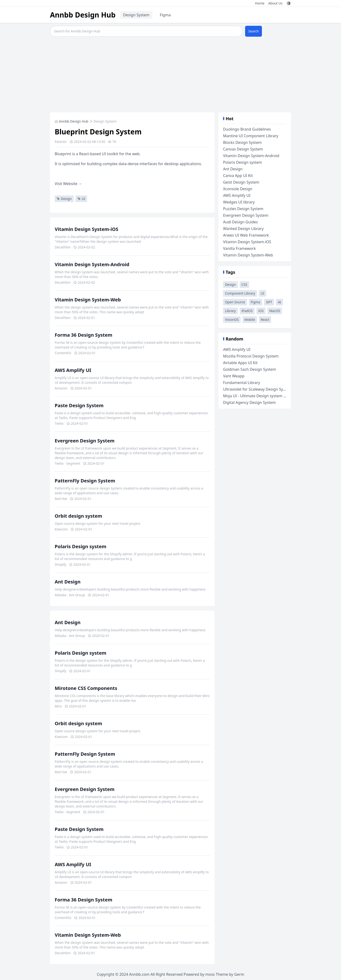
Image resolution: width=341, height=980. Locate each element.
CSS (244, 285)
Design (64, 199)
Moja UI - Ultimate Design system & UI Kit (260, 396)
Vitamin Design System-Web (88, 300)
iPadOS (247, 311)
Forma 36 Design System (83, 335)
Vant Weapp (234, 376)
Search (253, 31)
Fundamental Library (242, 383)
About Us (275, 3)
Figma (165, 15)
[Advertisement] (170, 75)
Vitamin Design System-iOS (87, 229)
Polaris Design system (81, 546)
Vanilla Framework (239, 248)
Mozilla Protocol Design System (251, 356)
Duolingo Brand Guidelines (247, 129)
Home (260, 3)
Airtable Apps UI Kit (240, 363)
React (265, 320)
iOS (261, 311)
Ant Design (68, 582)
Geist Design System (241, 182)
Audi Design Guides (240, 222)
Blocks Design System (242, 142)
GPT (269, 302)
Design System (136, 15)
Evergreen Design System (85, 441)
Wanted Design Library (243, 229)
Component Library (240, 293)
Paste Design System (79, 405)
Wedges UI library (239, 202)
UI (81, 199)
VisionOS (232, 320)
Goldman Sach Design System (250, 369)
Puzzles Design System (243, 209)
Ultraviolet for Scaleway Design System (258, 389)
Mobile (250, 320)
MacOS (275, 311)
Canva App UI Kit (238, 176)
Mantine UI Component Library (251, 136)
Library (230, 311)
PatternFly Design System (85, 481)
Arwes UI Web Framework (246, 235)
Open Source (235, 302)
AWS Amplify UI (73, 370)
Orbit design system (78, 516)
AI (279, 302)
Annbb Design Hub (83, 15)
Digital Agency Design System (249, 402)
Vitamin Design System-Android (92, 264)
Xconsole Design (238, 189)
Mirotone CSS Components (86, 688)
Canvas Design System (243, 149)
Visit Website (68, 184)
